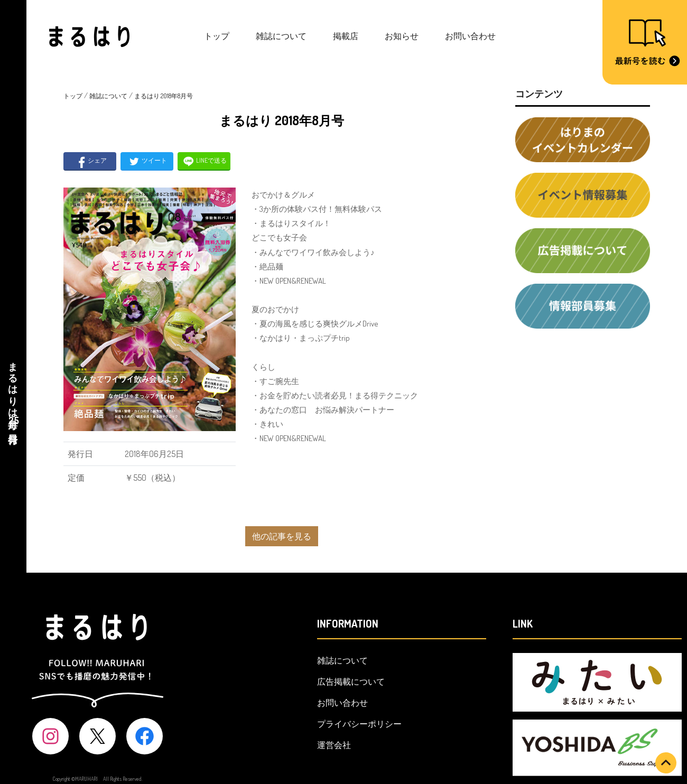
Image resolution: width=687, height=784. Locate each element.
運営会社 (334, 745)
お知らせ (402, 36)
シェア (90, 161)
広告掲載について (351, 682)
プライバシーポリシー (359, 724)
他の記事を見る (282, 536)
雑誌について (281, 36)
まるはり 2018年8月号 (164, 96)
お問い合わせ (470, 36)
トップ (217, 36)
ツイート (147, 161)
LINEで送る (204, 161)
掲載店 (346, 36)
